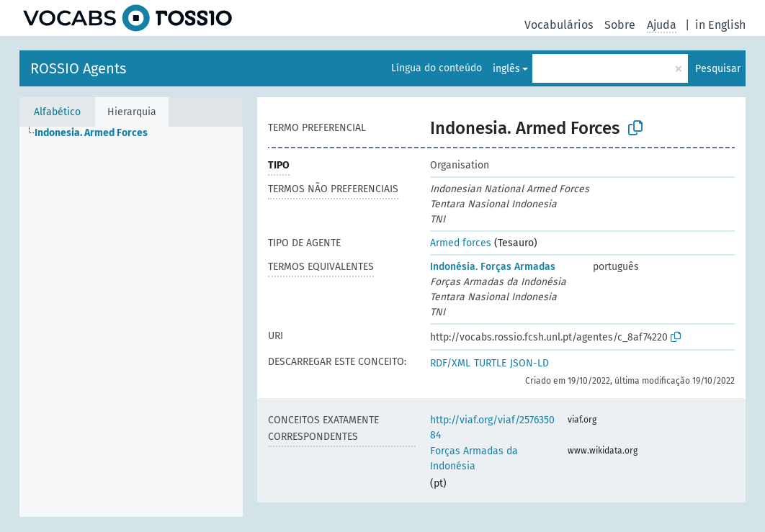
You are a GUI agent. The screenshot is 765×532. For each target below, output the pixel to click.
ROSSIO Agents (78, 68)
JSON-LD (529, 363)
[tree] (131, 322)
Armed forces (461, 243)
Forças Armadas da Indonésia (474, 459)
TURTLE (490, 363)
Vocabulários (559, 25)
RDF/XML (450, 363)
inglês (506, 69)
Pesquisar (718, 69)
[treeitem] (97, 133)
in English (720, 25)
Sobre (620, 25)
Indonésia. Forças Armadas (493, 267)
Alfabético (57, 112)
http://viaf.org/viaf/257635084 (492, 428)
